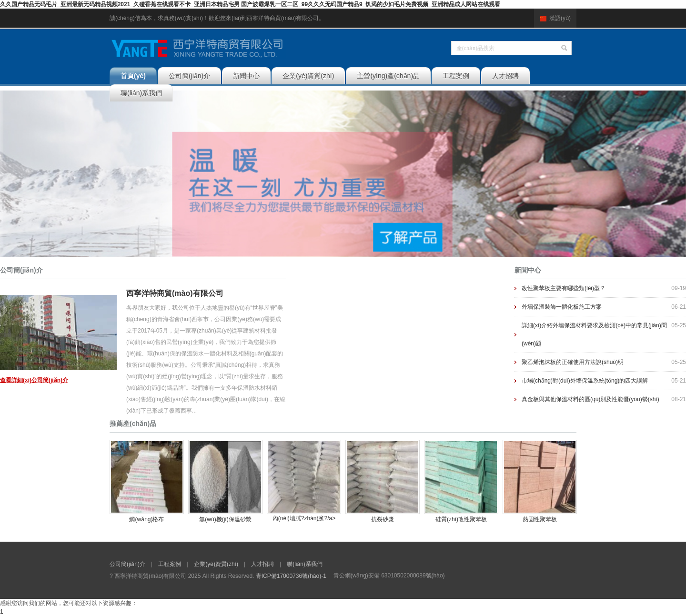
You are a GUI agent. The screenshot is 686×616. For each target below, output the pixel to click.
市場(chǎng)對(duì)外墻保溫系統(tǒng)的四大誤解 (585, 381)
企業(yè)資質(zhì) (308, 76)
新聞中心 (246, 76)
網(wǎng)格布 (146, 519)
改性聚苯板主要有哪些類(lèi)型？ (564, 288)
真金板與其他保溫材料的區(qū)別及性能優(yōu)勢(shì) (590, 399)
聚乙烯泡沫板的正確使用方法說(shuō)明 (573, 362)
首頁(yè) (133, 76)
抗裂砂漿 (383, 519)
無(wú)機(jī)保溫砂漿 (225, 519)
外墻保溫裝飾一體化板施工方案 (562, 307)
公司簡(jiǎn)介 (189, 76)
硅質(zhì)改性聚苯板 (461, 519)
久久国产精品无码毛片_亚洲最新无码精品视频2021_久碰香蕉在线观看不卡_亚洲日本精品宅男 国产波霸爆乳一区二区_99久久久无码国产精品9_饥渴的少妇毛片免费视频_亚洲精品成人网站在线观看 (250, 4)
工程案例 (456, 76)
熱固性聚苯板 (540, 519)
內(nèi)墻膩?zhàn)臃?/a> (304, 481)
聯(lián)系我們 (141, 93)
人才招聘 (505, 76)
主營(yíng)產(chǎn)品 (388, 76)
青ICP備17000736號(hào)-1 (291, 576)
